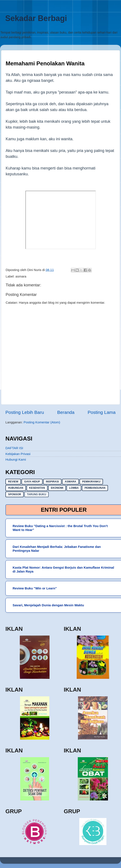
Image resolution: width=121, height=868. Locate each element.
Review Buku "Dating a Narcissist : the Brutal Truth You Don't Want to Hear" (60, 528)
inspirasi (52, 482)
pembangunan (95, 488)
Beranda (66, 412)
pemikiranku (91, 482)
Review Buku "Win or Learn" (35, 588)
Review (13, 482)
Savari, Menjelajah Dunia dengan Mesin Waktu (48, 605)
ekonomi (57, 488)
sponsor (15, 494)
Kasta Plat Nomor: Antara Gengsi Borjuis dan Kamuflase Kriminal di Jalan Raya (63, 569)
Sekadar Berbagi (36, 18)
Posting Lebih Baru (25, 412)
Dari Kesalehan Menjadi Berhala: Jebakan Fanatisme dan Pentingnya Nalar (57, 549)
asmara (21, 276)
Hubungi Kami (16, 459)
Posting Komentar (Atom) (42, 422)
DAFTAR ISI (14, 448)
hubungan (16, 488)
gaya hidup (32, 482)
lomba (74, 488)
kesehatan (37, 488)
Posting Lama (102, 412)
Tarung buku (36, 494)
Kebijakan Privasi (18, 454)
